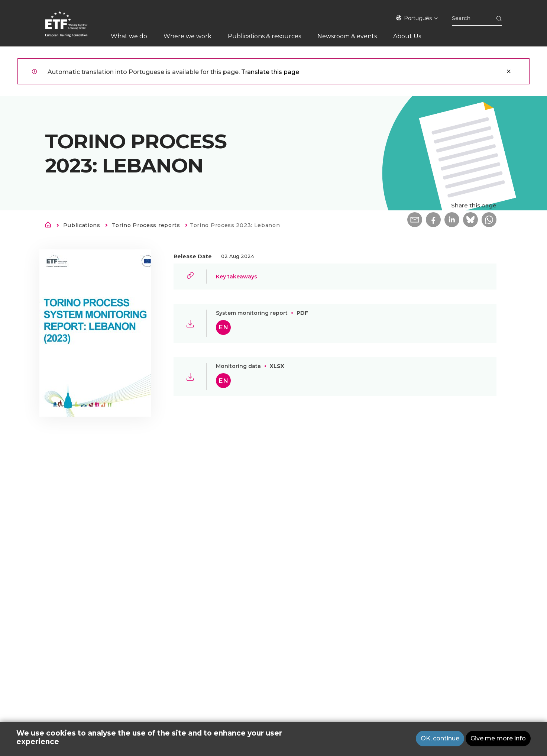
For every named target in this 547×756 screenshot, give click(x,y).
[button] (415, 220)
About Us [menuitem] (407, 36)
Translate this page (270, 72)
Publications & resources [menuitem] (264, 36)
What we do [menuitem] (129, 36)
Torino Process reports (146, 225)
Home (50, 226)
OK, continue (440, 739)
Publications (82, 225)
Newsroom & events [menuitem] (347, 36)
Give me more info (498, 739)
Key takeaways (237, 277)
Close (509, 71)
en (223, 327)
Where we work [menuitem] (187, 36)
